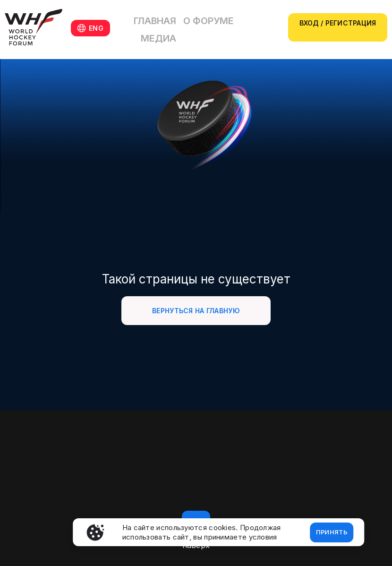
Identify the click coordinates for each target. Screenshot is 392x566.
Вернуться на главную (196, 311)
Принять (328, 531)
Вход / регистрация (337, 23)
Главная (166, 27)
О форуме (207, 27)
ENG (98, 28)
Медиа (245, 27)
